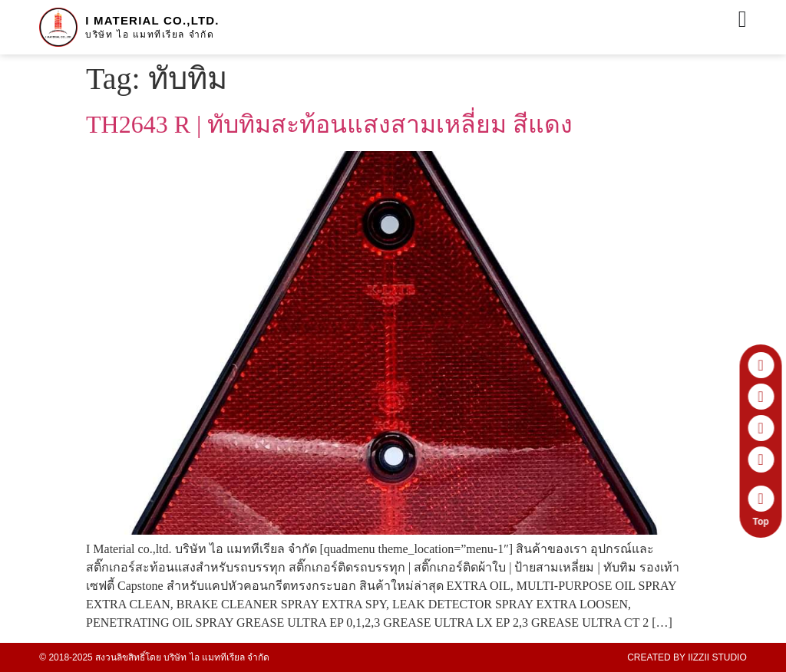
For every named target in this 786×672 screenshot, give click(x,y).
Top (763, 522)
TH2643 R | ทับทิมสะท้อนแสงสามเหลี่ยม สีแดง (329, 124)
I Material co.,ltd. (152, 20)
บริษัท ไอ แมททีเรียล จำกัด (150, 35)
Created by (687, 657)
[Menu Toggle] (743, 19)
